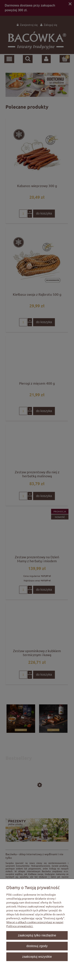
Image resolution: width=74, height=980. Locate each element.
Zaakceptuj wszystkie (37, 957)
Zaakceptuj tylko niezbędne (37, 935)
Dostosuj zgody (37, 946)
